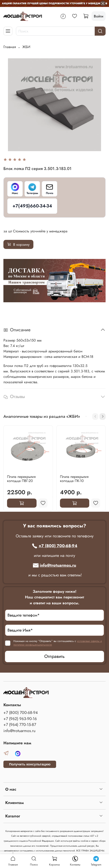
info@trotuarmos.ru (54, 565)
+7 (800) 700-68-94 (55, 546)
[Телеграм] (32, 189)
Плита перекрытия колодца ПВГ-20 (21, 478)
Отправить (54, 656)
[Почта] (50, 189)
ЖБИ (26, 47)
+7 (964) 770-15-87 (20, 725)
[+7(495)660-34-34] (32, 206)
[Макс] (15, 189)
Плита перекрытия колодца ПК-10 (74, 478)
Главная (10, 47)
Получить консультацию (30, 764)
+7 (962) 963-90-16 (20, 719)
